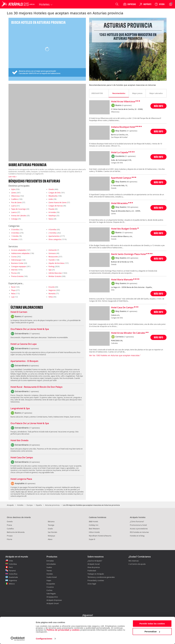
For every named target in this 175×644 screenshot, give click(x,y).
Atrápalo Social (94, 564)
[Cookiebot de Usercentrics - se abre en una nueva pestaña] (18, 639)
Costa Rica (13, 574)
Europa (30, 505)
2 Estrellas (52, 233)
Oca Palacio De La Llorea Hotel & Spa (30, 329)
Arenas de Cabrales (19, 216)
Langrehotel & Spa (20, 409)
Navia (51, 219)
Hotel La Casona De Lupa (24, 344)
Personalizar (152, 631)
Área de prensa (94, 567)
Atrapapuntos (52, 597)
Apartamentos (54, 236)
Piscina (14, 273)
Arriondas (52, 212)
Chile (11, 561)
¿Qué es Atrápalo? (95, 561)
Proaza (10, 536)
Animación (53, 250)
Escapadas (51, 584)
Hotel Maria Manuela (122, 280)
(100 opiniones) (132, 207)
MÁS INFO (158, 106)
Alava (50, 539)
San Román (52, 532)
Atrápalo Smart (53, 603)
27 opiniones (27, 413)
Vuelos (49, 567)
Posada (51, 209)
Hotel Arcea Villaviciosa (123, 102)
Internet (14, 270)
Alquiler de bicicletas (56, 263)
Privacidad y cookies (96, 580)
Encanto (52, 287)
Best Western (94, 529)
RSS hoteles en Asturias (139, 532)
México (12, 584)
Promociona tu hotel (138, 525)
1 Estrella (15, 236)
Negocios (52, 290)
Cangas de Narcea (56, 206)
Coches (49, 590)
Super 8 (92, 539)
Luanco (14, 212)
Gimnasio (52, 253)
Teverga (51, 525)
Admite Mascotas (55, 273)
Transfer (52, 260)
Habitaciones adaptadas (20, 253)
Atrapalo (10, 505)
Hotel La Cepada (119, 152)
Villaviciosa (15, 196)
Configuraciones (44, 639)
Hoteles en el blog (137, 536)
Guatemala (13, 577)
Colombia (13, 564)
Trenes (49, 571)
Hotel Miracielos (119, 203)
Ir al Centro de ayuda (137, 564)
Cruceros (50, 587)
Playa (13, 290)
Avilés (51, 199)
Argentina (13, 580)
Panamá (12, 571)
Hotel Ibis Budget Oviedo (124, 229)
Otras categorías (55, 239)
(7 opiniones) (129, 337)
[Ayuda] (160, 4)
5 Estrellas (15, 229)
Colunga (14, 219)
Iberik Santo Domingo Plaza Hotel (128, 254)
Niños (51, 297)
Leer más (13, 177)
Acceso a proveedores (139, 529)
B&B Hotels (93, 521)
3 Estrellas (15, 233)
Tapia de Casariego (19, 209)
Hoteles (20, 505)
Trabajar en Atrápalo (96, 574)
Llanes (14, 193)
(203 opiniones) (132, 258)
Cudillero (15, 199)
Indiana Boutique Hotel (123, 127)
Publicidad (92, 571)
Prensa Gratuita (17, 276)
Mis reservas (134, 561)
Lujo (13, 297)
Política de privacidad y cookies (63, 630)
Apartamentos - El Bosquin (24, 361)
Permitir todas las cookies (152, 624)
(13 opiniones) (127, 232)
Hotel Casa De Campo (22, 458)
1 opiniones (34, 391)
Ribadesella (53, 196)
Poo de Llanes (16, 202)
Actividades (51, 564)
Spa (50, 270)
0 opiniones (34, 348)
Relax (13, 293)
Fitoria (9, 539)
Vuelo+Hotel (52, 577)
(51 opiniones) (130, 156)
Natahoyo (52, 216)
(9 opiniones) (127, 105)
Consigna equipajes (19, 266)
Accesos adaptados (19, 250)
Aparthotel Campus (121, 178)
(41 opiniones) (132, 311)
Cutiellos (10, 529)
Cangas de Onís (54, 193)
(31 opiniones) (132, 131)
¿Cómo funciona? (137, 521)
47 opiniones (27, 316)
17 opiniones (34, 334)
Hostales (15, 239)
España (39, 505)
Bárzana (51, 521)
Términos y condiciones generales (101, 577)
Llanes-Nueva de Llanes (58, 202)
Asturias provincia (52, 505)
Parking (51, 266)
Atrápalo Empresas (54, 600)
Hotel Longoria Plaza (21, 479)
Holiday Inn (94, 525)
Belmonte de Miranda (16, 532)
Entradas (50, 561)
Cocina (14, 257)
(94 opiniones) (132, 283)
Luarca (14, 206)
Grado (50, 529)
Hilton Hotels (94, 532)
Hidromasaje (16, 260)
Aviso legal (92, 584)
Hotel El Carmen (19, 312)
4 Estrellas (52, 229)
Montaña (52, 293)
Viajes (49, 580)
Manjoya (51, 536)
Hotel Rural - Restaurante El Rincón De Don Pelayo (37, 387)
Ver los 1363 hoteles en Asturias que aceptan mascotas (115, 355)
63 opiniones (30, 483)
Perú (11, 567)
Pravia (9, 525)
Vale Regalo (51, 594)
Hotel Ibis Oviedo (19, 441)
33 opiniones (34, 445)
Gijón (13, 189)
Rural (13, 287)
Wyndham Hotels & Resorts (100, 536)
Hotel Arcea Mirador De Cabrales (128, 333)
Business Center (17, 263)
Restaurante (53, 257)
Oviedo (51, 189)
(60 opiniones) (132, 182)
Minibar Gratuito (55, 276)
